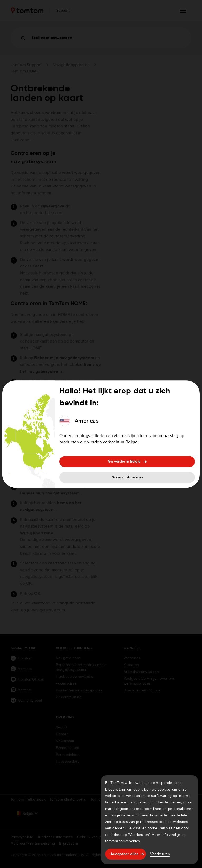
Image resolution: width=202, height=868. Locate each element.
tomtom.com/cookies (123, 841)
